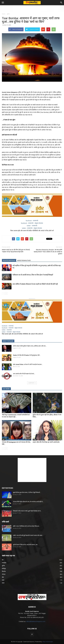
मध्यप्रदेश (4, 563)
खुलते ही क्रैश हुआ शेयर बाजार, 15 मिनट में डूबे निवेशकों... (27, 492)
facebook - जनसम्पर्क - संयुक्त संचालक (32, 223)
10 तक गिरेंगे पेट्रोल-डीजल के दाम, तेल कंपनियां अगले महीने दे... (28, 502)
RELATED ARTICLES (9, 261)
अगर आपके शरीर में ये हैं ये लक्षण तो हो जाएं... (24, 374)
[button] (61, 3)
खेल (34, 412)
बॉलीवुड (35, 440)
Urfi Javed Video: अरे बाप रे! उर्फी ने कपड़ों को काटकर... (28, 364)
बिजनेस (4, 412)
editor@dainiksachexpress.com (36, 621)
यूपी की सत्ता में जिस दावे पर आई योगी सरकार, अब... (26, 545)
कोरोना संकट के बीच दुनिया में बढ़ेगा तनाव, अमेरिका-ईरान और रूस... (30, 346)
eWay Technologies (48, 642)
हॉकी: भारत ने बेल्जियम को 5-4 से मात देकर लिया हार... (27, 526)
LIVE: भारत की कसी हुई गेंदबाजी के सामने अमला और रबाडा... (28, 535)
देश (3, 560)
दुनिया (8, 14)
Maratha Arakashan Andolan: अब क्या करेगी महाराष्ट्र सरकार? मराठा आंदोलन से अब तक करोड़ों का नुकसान (48, 252)
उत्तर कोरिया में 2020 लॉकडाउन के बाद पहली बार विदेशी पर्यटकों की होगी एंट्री (35, 284)
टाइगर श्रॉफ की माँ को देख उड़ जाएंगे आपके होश (46, 442)
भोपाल (4, 574)
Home (4, 14)
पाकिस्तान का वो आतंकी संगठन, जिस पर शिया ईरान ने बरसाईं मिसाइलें (33, 275)
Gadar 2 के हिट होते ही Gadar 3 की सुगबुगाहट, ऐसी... (27, 355)
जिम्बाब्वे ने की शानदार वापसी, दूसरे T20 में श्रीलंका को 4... (27, 511)
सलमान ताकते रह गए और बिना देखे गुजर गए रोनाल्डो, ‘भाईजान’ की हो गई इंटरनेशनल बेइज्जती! (16, 251)
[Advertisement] (32, 9)
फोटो (3, 583)
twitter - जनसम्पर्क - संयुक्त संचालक (32, 228)
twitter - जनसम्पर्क (32, 226)
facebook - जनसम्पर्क (32, 221)
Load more (32, 383)
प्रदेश (3, 580)
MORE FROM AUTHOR (24, 261)
